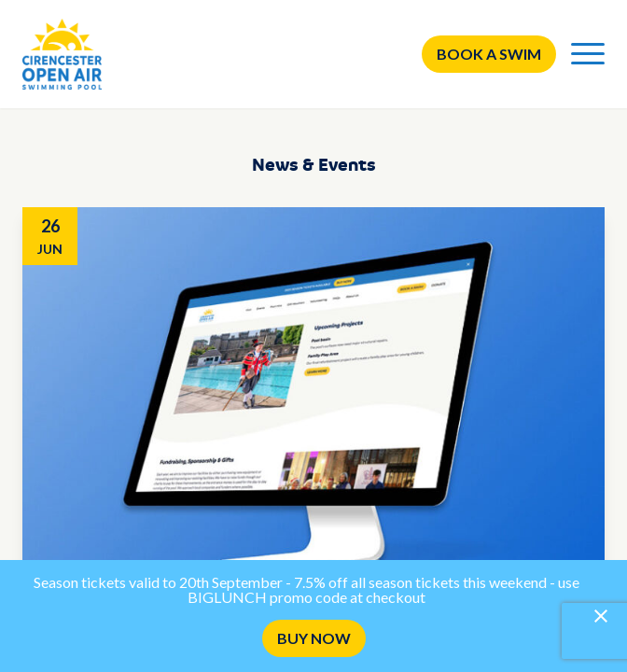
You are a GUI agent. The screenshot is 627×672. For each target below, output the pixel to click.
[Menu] (588, 54)
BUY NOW (314, 638)
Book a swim (489, 54)
